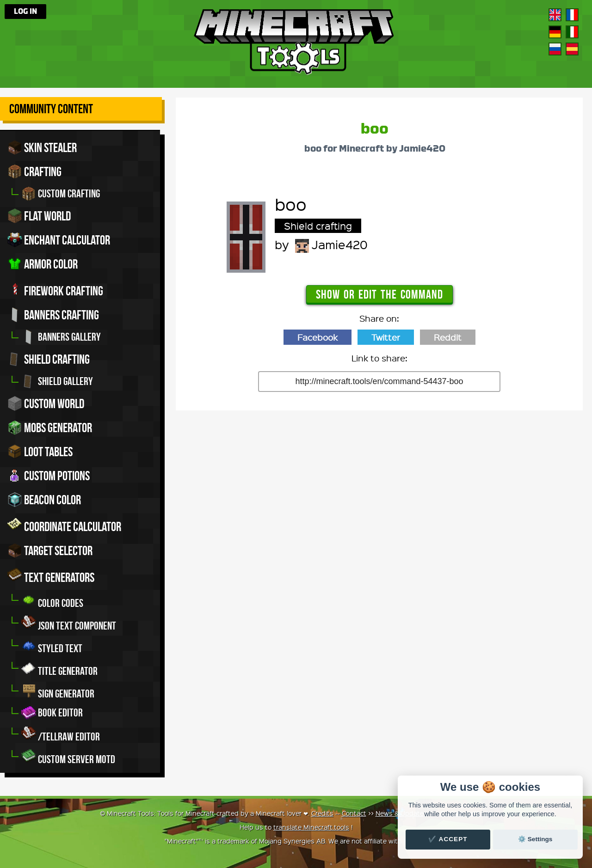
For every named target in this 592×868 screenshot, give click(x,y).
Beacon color (44, 500)
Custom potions (49, 476)
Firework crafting (55, 289)
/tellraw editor (61, 734)
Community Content (51, 109)
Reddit (448, 337)
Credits (322, 813)
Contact (354, 813)
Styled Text (52, 646)
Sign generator (58, 691)
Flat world (39, 216)
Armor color (43, 264)
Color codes (52, 601)
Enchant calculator (59, 240)
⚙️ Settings (535, 839)
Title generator (59, 669)
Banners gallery (61, 337)
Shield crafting (49, 359)
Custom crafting (61, 194)
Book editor (52, 713)
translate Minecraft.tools (311, 827)
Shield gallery (57, 381)
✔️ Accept (448, 839)
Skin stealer (42, 147)
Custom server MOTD (68, 757)
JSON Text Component (69, 623)
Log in (25, 12)
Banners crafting (53, 315)
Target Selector (50, 550)
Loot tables (40, 452)
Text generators (51, 576)
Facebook (318, 337)
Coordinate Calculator (64, 525)
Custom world (46, 403)
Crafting (34, 171)
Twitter (386, 337)
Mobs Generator (50, 428)
